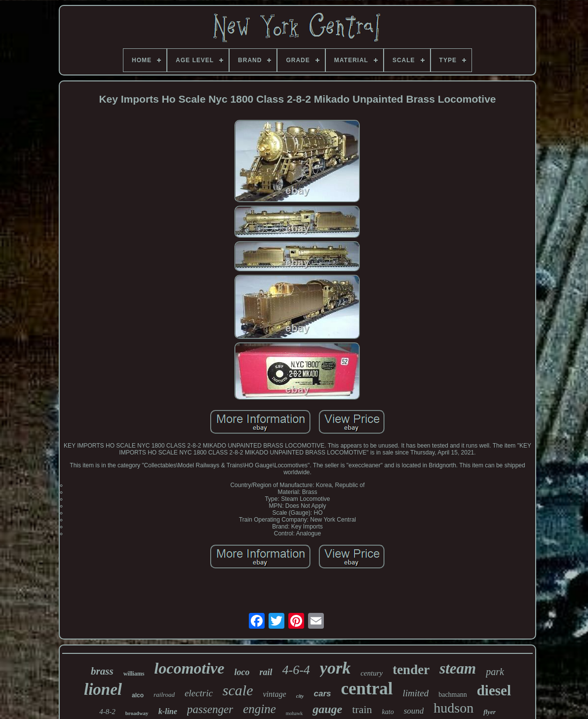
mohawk (294, 713)
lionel (103, 689)
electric (199, 693)
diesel (494, 690)
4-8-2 (107, 712)
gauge (327, 709)
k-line (168, 711)
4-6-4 (296, 670)
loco (242, 672)
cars (322, 694)
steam (458, 668)
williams (134, 674)
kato (388, 712)
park (495, 672)
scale (238, 690)
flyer (490, 712)
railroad (164, 695)
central (367, 689)
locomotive (189, 668)
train (362, 709)
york (335, 668)
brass (102, 671)
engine (259, 709)
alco (138, 695)
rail (266, 672)
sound (414, 711)
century (372, 673)
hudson (453, 708)
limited (415, 693)
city (300, 696)
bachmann (453, 695)
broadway (137, 713)
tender (411, 670)
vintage (274, 694)
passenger (210, 709)
